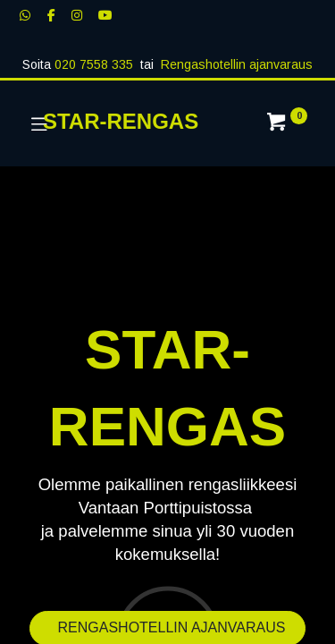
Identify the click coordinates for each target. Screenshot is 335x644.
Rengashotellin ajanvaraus (237, 64)
